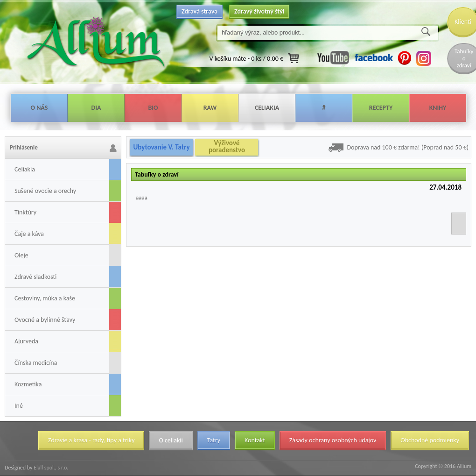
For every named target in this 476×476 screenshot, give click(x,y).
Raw (210, 108)
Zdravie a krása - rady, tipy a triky (91, 440)
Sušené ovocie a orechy (45, 191)
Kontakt (255, 440)
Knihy (438, 108)
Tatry (214, 440)
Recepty (381, 108)
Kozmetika (28, 384)
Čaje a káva (29, 234)
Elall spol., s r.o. (50, 468)
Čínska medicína (36, 363)
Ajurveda (26, 341)
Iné (19, 406)
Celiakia (267, 108)
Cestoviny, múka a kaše (45, 298)
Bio (153, 108)
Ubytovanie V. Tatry (161, 147)
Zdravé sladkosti (35, 277)
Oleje (21, 255)
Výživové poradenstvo (227, 147)
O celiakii (171, 440)
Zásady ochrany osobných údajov (333, 440)
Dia (96, 108)
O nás (39, 108)
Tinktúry (25, 212)
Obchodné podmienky (430, 440)
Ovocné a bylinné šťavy (45, 320)
